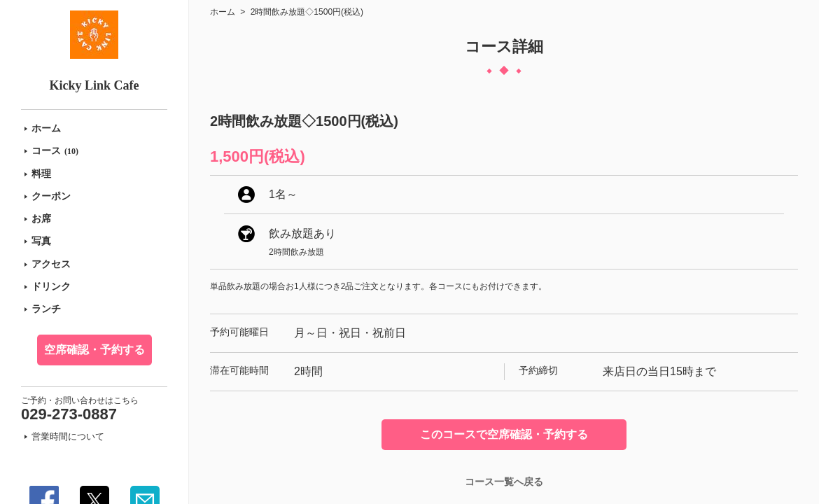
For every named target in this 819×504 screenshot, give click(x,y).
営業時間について (68, 436)
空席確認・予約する (94, 350)
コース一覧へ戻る (504, 482)
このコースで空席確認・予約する (504, 434)
